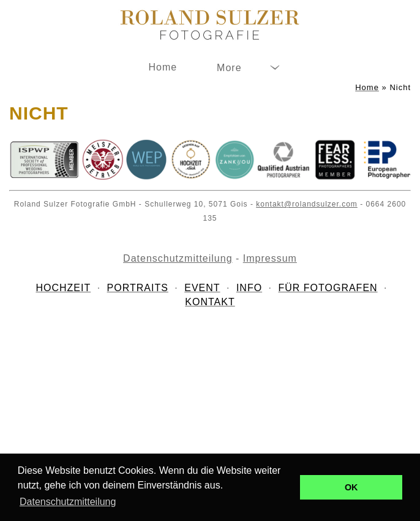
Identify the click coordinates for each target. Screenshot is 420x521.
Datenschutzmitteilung (178, 258)
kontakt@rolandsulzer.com (307, 204)
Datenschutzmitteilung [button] (68, 502)
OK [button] (351, 487)
